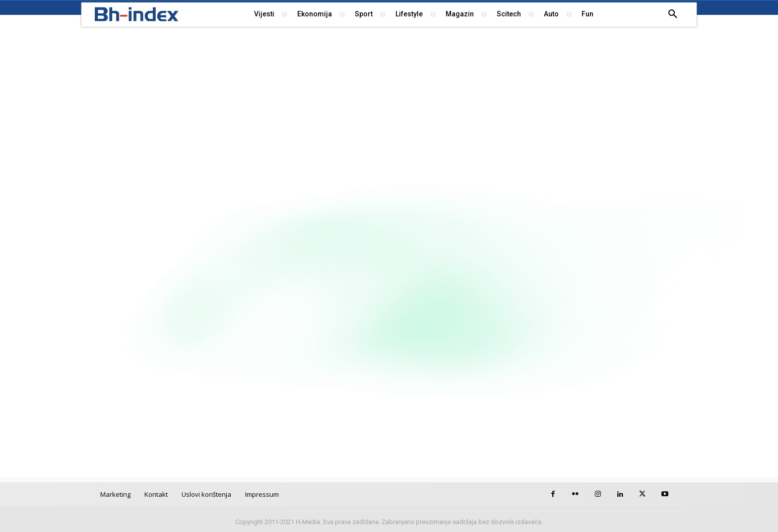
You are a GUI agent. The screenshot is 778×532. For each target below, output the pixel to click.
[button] (673, 14)
